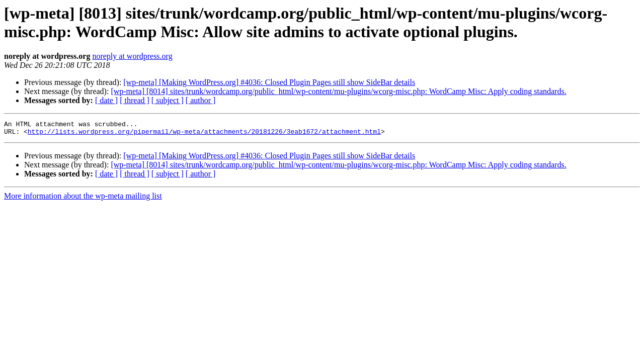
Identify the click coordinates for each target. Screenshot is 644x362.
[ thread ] (135, 100)
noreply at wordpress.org (132, 56)
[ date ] (106, 100)
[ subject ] (168, 100)
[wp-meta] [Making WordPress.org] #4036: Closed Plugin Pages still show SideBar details (269, 82)
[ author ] (201, 100)
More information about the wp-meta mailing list (83, 199)
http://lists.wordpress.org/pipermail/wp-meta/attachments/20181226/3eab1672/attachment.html (204, 134)
